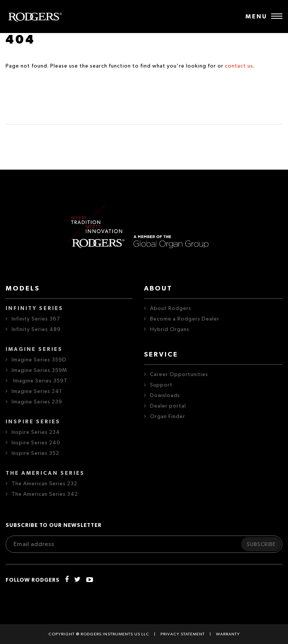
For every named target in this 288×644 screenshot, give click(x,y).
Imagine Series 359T (40, 381)
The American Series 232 (44, 484)
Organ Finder (168, 417)
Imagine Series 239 (37, 402)
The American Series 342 (45, 494)
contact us (239, 66)
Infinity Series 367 (36, 319)
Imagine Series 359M (39, 370)
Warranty (228, 634)
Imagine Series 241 (37, 391)
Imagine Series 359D (39, 360)
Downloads (165, 396)
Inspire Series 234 (36, 432)
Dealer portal (168, 406)
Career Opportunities (179, 375)
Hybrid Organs (170, 330)
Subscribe (261, 545)
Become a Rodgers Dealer (185, 319)
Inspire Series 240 (36, 443)
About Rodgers (171, 308)
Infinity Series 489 (36, 330)
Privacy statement (183, 634)
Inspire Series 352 (35, 453)
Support (161, 385)
